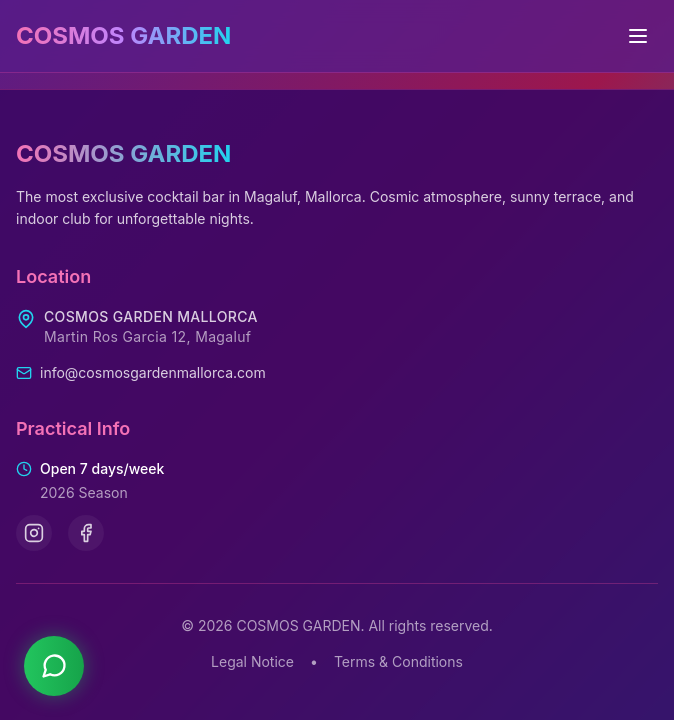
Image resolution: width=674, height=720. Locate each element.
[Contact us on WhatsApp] (54, 666)
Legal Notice (252, 661)
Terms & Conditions (398, 661)
